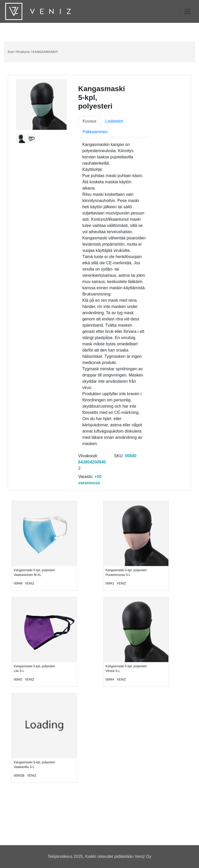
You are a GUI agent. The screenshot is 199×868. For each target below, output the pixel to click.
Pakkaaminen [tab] (95, 132)
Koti (11, 52)
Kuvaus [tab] (90, 121)
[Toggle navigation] (188, 11)
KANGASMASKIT (45, 52)
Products (23, 52)
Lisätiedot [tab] (114, 121)
